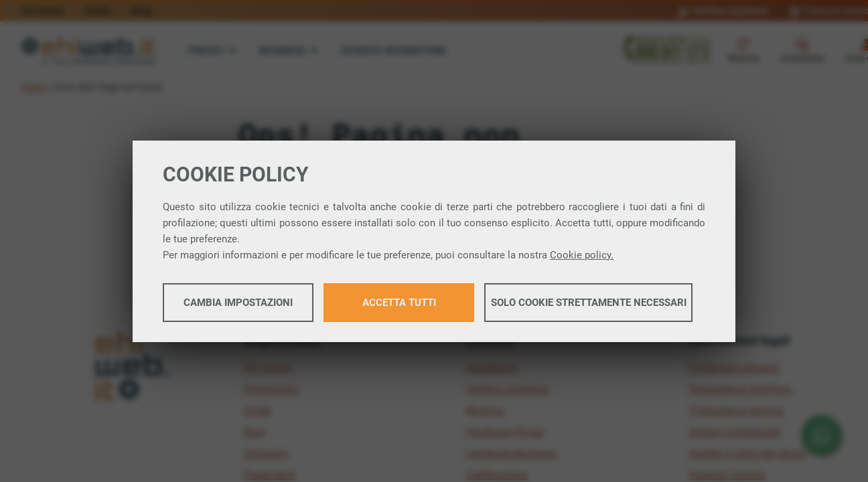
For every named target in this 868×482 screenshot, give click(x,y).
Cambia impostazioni (238, 303)
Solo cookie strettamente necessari (589, 303)
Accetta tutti (399, 303)
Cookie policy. (582, 255)
